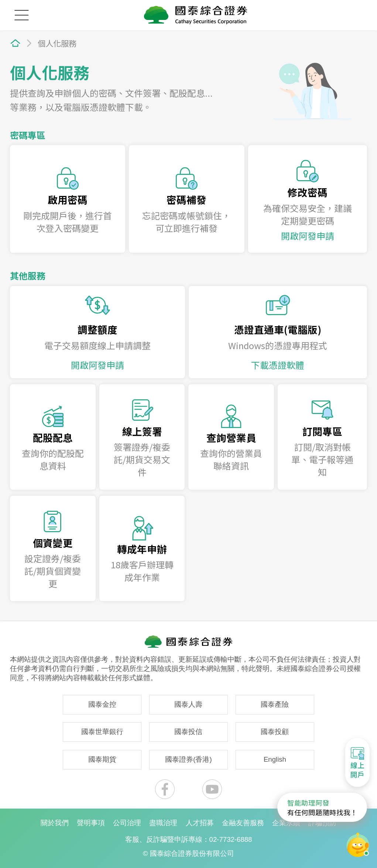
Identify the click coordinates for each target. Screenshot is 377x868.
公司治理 (127, 823)
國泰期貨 (102, 759)
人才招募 (200, 823)
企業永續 (286, 823)
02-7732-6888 (231, 839)
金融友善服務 (243, 823)
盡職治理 (163, 823)
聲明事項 (91, 823)
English (275, 759)
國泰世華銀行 (102, 732)
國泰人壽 (188, 704)
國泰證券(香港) (188, 759)
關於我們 (55, 823)
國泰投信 (188, 732)
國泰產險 (275, 704)
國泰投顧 (275, 732)
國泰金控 (102, 704)
